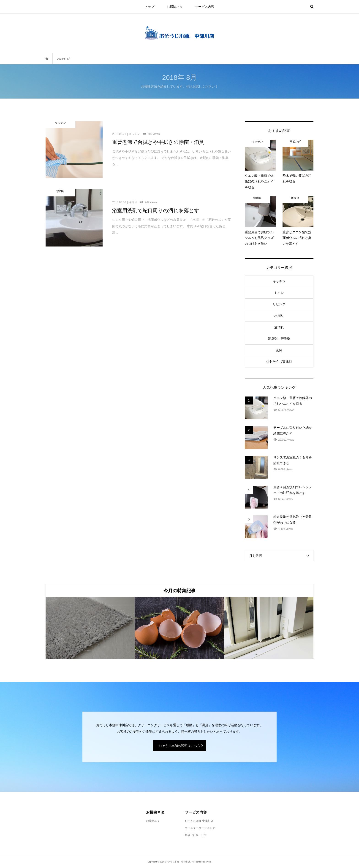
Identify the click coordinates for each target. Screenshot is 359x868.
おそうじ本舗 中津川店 (199, 821)
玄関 (279, 350)
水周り (279, 316)
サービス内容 (205, 7)
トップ (150, 7)
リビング (279, 304)
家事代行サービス (196, 835)
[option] (90, 628)
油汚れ (279, 327)
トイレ (279, 293)
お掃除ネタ (175, 7)
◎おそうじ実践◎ (279, 362)
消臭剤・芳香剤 (279, 339)
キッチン (279, 281)
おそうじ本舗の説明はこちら (179, 746)
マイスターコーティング (200, 828)
